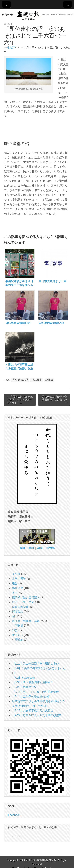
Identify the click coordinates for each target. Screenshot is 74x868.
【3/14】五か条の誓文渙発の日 (31, 696)
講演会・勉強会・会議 (26, 621)
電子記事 (8, 24)
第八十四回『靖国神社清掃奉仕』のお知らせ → (55, 400)
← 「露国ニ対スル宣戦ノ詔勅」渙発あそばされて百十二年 (20, 400)
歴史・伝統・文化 (23, 602)
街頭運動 (18, 611)
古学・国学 (19, 579)
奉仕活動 (18, 588)
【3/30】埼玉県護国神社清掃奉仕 (33, 682)
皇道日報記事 (20, 607)
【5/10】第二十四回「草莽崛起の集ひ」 (37, 664)
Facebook (14, 815)
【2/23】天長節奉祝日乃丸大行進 (33, 710)
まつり (16, 574)
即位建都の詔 (20, 380)
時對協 (19, 625)
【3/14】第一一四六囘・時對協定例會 (35, 692)
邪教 (15, 630)
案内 (15, 593)
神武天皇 (37, 380)
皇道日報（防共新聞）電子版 (41, 860)
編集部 (11, 48)
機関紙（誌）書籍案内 (26, 597)
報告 (15, 583)
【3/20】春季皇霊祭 (24, 687)
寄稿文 (19, 640)
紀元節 (49, 380)
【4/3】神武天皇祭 (24, 678)
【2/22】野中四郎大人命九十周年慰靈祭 (37, 715)
